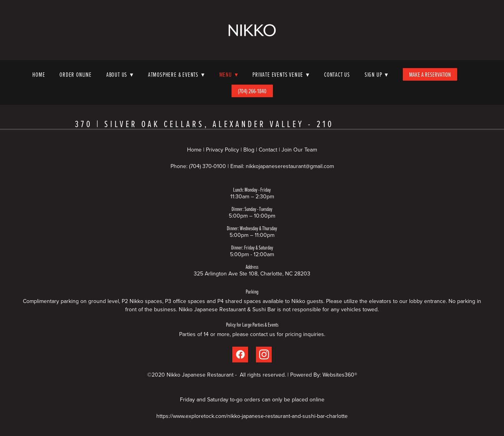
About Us (120, 74)
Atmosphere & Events (176, 74)
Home (39, 74)
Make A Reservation (430, 74)
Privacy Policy (222, 150)
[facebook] (240, 355)
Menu (229, 74)
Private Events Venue (281, 74)
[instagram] (264, 355)
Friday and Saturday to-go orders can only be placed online (252, 399)
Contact (268, 150)
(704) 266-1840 (252, 91)
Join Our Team (299, 150)
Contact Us (337, 74)
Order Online (76, 74)
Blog (249, 150)
